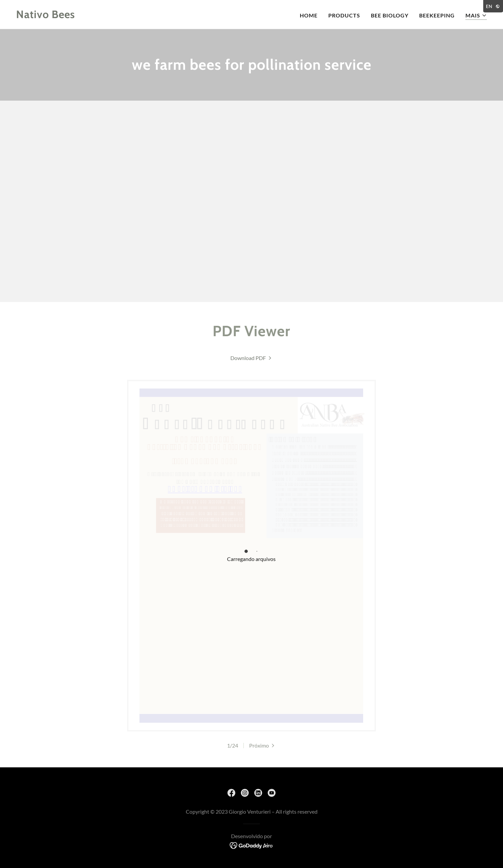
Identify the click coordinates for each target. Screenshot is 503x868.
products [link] (344, 15)
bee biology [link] (390, 15)
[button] (476, 16)
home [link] (309, 15)
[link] (46, 16)
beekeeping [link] (437, 15)
